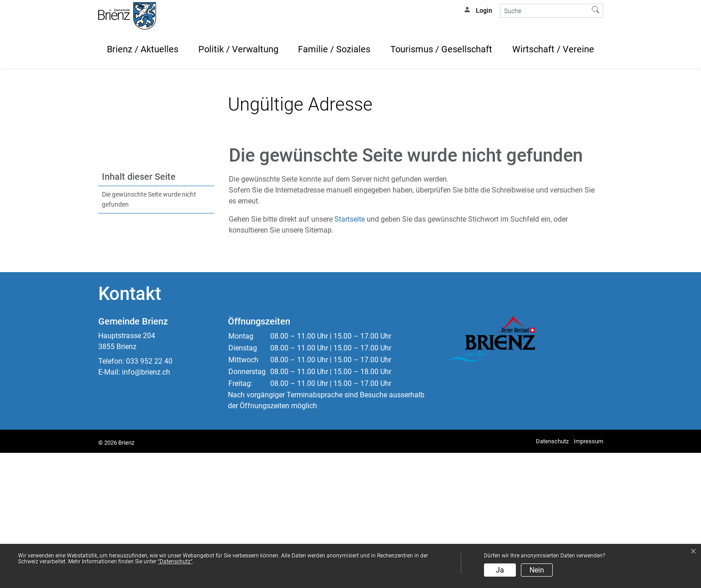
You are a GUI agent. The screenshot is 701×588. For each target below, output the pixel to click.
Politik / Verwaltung (238, 49)
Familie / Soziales (334, 49)
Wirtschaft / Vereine (553, 49)
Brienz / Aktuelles (143, 49)
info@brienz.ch (146, 507)
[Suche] (544, 11)
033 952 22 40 (149, 496)
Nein (537, 570)
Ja (500, 570)
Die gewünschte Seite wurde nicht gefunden (149, 335)
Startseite (350, 354)
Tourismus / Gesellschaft (441, 49)
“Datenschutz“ (175, 562)
